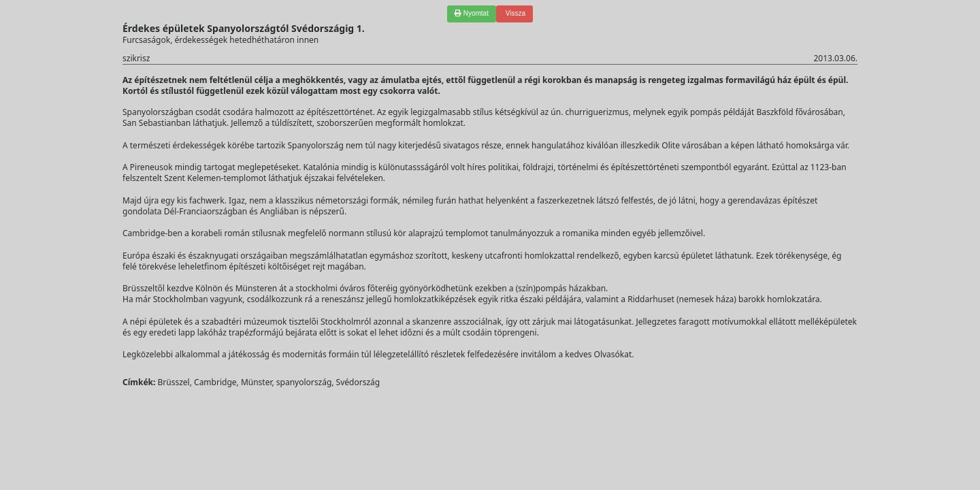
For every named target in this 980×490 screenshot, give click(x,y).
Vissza (514, 13)
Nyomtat (472, 13)
